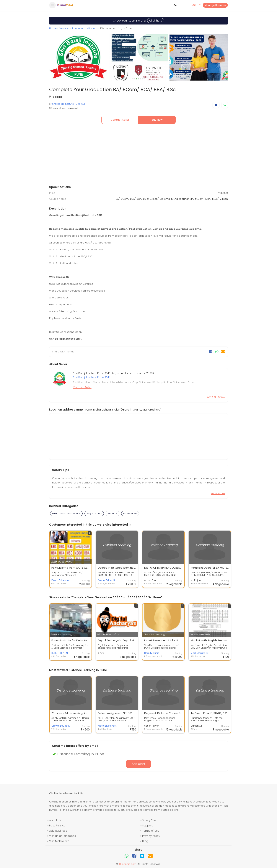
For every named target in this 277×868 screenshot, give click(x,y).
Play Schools (94, 513)
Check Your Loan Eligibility (138, 21)
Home (53, 28)
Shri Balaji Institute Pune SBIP (69, 104)
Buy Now (157, 120)
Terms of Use (151, 831)
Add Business (58, 831)
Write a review (216, 397)
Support (148, 826)
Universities (130, 513)
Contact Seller (120, 120)
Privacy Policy (151, 836)
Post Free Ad (57, 826)
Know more (218, 493)
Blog (145, 841)
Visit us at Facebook (63, 836)
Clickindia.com (128, 864)
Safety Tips (149, 820)
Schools (113, 513)
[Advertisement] (138, 155)
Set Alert (138, 764)
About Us (55, 820)
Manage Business (215, 5)
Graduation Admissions (66, 513)
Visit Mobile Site (59, 841)
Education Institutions (85, 28)
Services (64, 28)
